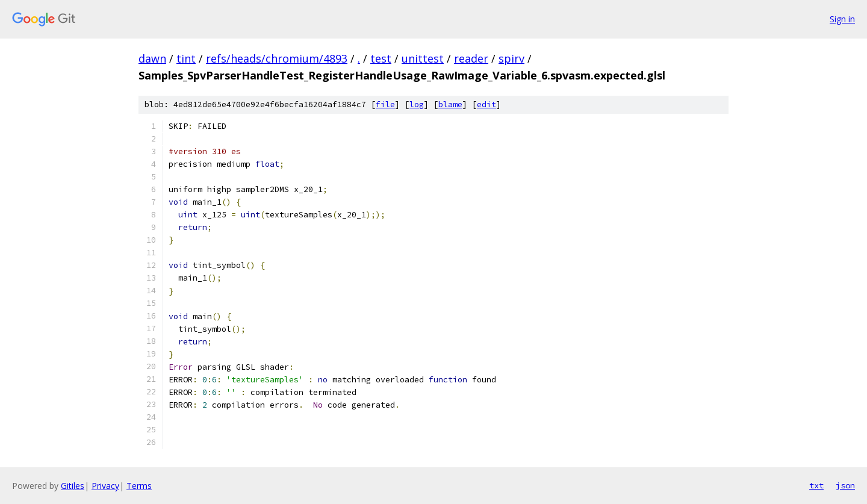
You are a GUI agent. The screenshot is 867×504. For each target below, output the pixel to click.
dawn (152, 58)
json (845, 485)
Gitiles (73, 486)
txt (816, 485)
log (417, 104)
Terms (139, 486)
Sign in (842, 19)
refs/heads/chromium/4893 (277, 58)
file (385, 104)
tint (186, 58)
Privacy (105, 486)
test (381, 58)
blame (450, 104)
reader (471, 58)
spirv (511, 58)
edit (486, 104)
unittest (423, 58)
